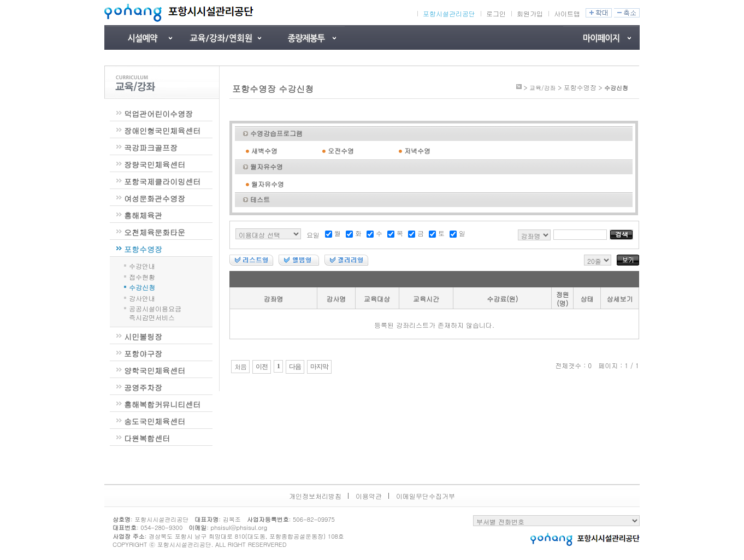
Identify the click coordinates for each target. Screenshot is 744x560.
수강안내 (142, 265)
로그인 (496, 13)
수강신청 (142, 287)
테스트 (260, 199)
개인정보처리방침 (315, 496)
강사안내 (142, 297)
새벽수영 (264, 151)
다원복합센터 (147, 438)
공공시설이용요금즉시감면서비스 (155, 313)
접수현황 (142, 276)
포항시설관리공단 (449, 14)
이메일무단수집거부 (426, 496)
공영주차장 (143, 387)
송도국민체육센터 (155, 421)
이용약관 (369, 496)
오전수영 (341, 151)
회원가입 (530, 13)
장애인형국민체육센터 (162, 131)
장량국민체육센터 (155, 164)
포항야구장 (143, 353)
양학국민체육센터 (155, 370)
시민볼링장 (143, 337)
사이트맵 (567, 13)
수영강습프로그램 (276, 133)
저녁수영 (417, 151)
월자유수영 (267, 166)
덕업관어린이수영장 (158, 114)
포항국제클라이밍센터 (162, 181)
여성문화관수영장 (155, 198)
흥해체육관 (143, 215)
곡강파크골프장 (151, 148)
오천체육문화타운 (155, 232)
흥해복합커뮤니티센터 (162, 404)
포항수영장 (143, 249)
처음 (240, 367)
